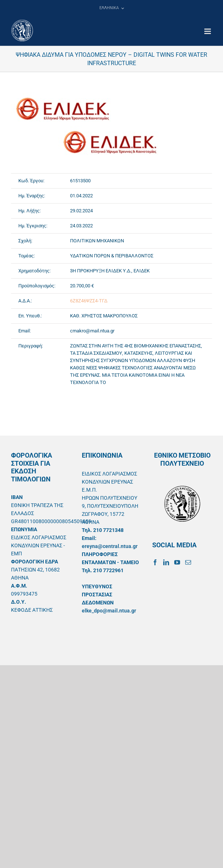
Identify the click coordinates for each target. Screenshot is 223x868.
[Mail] (188, 562)
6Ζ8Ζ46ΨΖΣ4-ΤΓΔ (89, 301)
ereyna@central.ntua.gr (110, 546)
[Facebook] (155, 562)
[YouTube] (177, 562)
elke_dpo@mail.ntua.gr (109, 611)
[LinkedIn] (166, 562)
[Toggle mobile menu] (208, 31)
